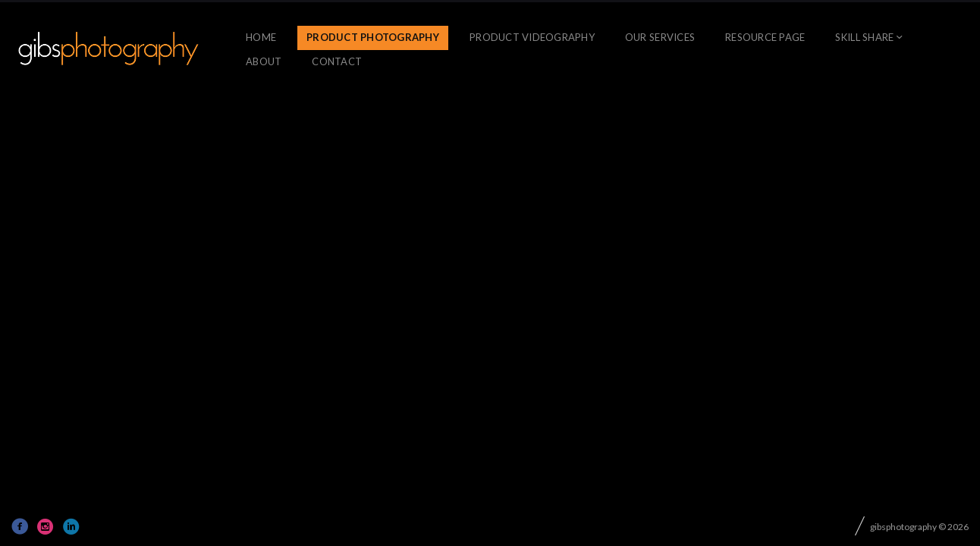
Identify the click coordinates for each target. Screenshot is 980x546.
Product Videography (532, 37)
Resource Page (765, 37)
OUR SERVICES (660, 37)
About (264, 61)
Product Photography (373, 37)
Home (261, 37)
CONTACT (337, 61)
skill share (864, 37)
